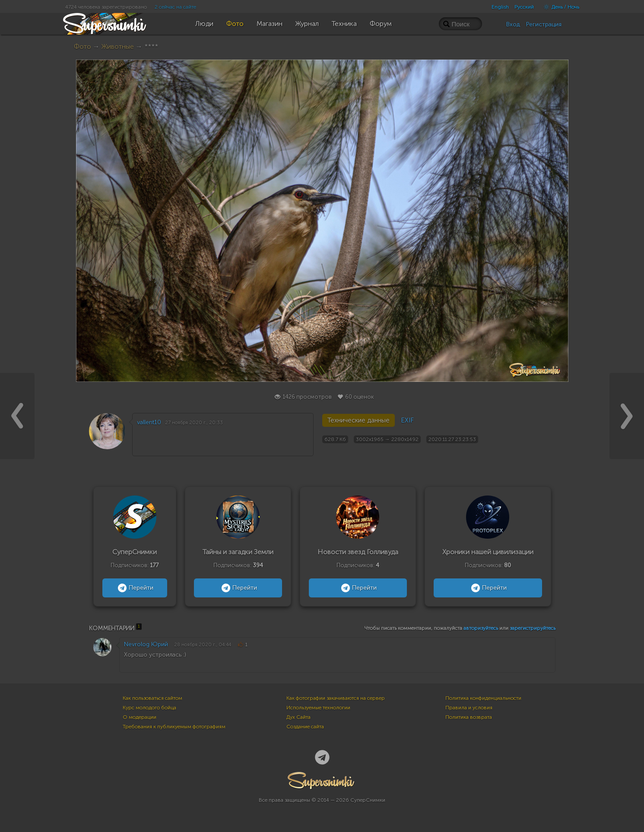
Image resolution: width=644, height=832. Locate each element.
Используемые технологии (318, 708)
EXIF (407, 420)
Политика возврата (469, 717)
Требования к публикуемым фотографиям (174, 727)
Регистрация (544, 24)
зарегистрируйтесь (533, 628)
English (500, 7)
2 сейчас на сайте (175, 7)
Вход (513, 24)
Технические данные (358, 420)
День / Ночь (559, 7)
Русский (524, 7)
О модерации (140, 717)
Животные (118, 46)
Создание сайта (305, 727)
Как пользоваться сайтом (152, 698)
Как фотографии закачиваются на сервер (336, 698)
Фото (82, 46)
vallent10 (149, 422)
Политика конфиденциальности (483, 698)
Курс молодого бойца (149, 708)
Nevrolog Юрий (146, 644)
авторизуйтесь (481, 628)
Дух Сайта (298, 717)
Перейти (135, 588)
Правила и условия (469, 708)
